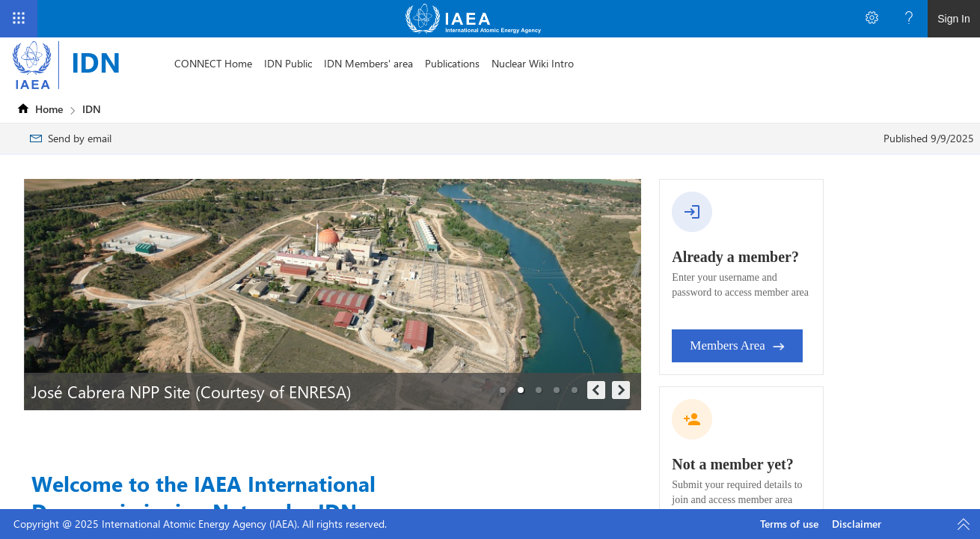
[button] (503, 390)
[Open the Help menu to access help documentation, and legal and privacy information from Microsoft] (909, 19)
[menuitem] (213, 64)
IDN (96, 61)
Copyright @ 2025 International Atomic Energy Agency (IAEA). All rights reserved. (200, 524)
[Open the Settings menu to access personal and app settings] (872, 19)
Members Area (737, 345)
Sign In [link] (954, 19)
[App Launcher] (19, 19)
